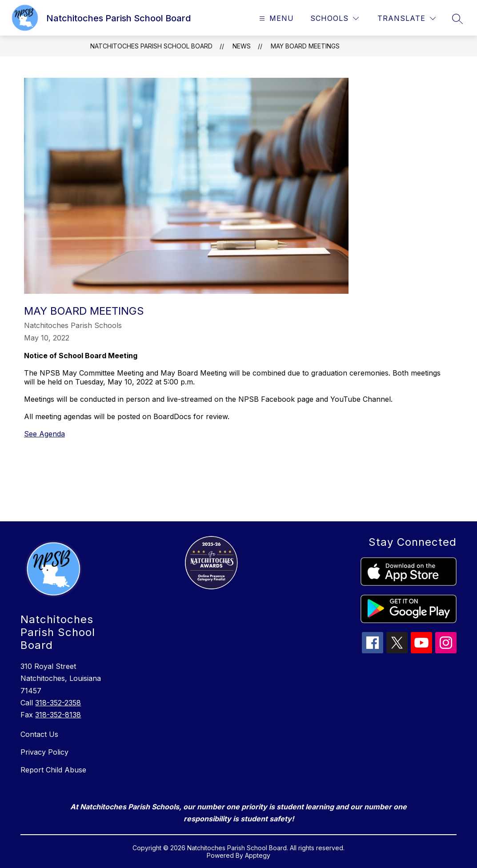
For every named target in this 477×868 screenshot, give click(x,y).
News (242, 46)
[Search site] (457, 19)
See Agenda (44, 434)
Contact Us (39, 734)
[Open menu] (275, 18)
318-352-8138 (58, 715)
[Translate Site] (407, 18)
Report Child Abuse (53, 770)
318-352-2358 (58, 703)
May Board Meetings (305, 46)
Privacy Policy (44, 752)
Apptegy (258, 855)
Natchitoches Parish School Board (151, 46)
